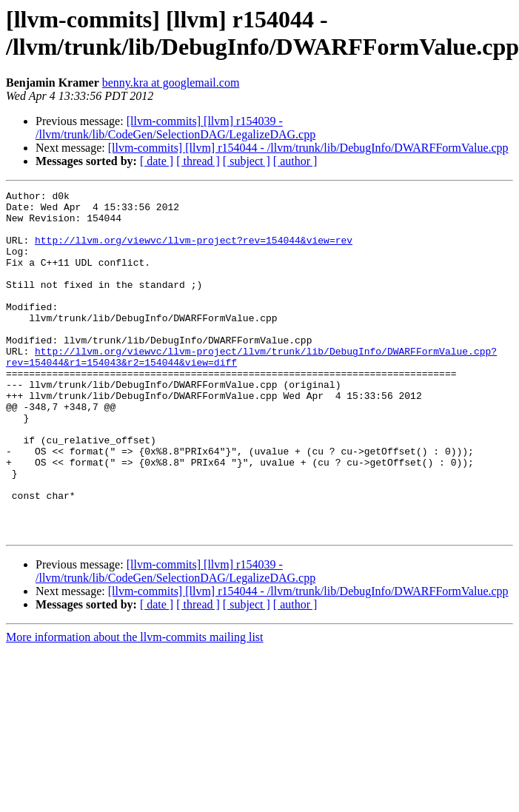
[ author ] (295, 161)
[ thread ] (198, 161)
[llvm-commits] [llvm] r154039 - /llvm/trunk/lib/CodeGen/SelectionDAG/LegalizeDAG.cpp (175, 128)
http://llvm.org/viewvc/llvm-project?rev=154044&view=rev (194, 251)
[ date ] (157, 161)
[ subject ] (247, 161)
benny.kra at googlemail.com (171, 83)
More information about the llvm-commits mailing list (135, 706)
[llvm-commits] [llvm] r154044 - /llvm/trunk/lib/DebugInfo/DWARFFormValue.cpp (308, 148)
